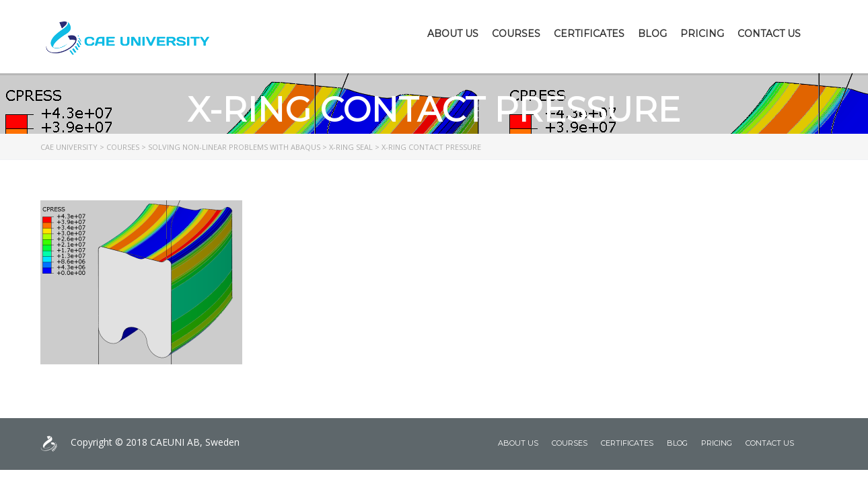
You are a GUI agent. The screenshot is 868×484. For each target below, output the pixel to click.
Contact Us (769, 34)
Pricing (702, 34)
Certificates (589, 34)
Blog (652, 34)
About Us (453, 34)
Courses (516, 34)
